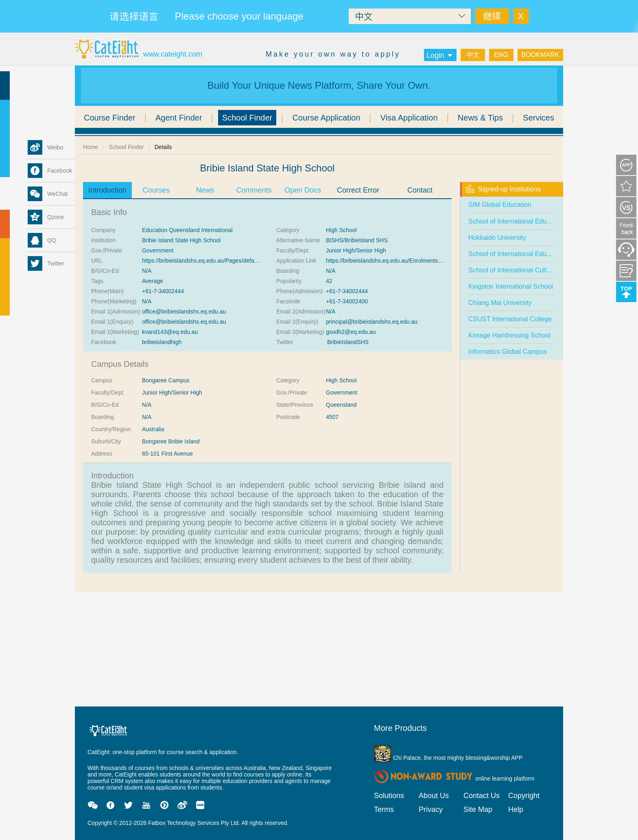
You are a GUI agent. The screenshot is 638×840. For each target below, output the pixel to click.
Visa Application (409, 118)
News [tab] (205, 190)
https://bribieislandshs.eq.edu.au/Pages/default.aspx (208, 261)
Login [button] (440, 55)
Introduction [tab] (107, 190)
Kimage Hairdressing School (509, 335)
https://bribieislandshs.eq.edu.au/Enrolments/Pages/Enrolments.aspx (413, 261)
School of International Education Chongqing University (548, 221)
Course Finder (110, 118)
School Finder (247, 118)
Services (539, 118)
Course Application (327, 118)
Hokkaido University (497, 238)
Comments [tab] (254, 190)
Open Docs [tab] (303, 190)
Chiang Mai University (500, 303)
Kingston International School (511, 286)
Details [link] (163, 147)
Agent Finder (179, 118)
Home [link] (91, 147)
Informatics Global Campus (508, 352)
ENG (501, 55)
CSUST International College (510, 319)
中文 (473, 55)
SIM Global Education (500, 205)
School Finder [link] (126, 147)
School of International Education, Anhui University (541, 254)
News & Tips (480, 118)
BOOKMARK (540, 55)
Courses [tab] (156, 190)
